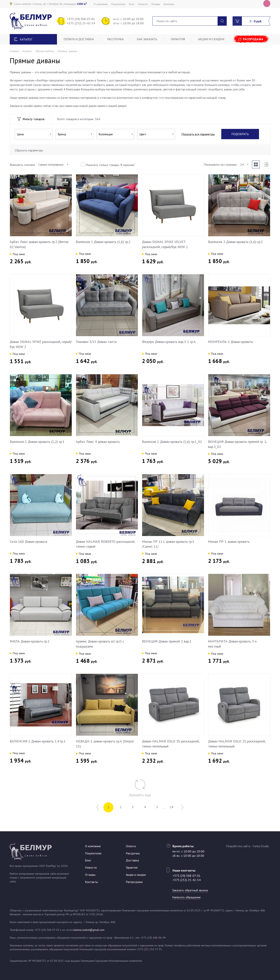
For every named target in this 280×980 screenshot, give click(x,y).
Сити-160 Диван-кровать (28, 542)
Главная (14, 51)
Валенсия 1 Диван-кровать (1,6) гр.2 (103, 242)
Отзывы (156, 4)
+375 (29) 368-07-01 (81, 19)
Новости (143, 4)
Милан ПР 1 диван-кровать (229, 542)
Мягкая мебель (45, 51)
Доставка (132, 860)
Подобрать (240, 134)
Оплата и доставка (79, 39)
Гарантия (178, 39)
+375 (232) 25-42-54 (81, 23)
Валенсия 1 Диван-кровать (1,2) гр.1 (37, 442)
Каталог (27, 51)
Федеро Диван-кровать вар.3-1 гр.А (169, 342)
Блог (132, 4)
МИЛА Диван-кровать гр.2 (30, 641)
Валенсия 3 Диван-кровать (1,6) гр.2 (235, 242)
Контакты (169, 4)
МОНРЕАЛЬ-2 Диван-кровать (231, 342)
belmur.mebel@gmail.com (89, 930)
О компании (101, 4)
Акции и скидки (212, 39)
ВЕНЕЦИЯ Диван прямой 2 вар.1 (167, 641)
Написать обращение (187, 897)
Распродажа (253, 39)
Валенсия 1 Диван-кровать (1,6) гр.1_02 (172, 442)
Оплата (131, 846)
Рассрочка (116, 39)
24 (172, 807)
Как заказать (147, 39)
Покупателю (118, 4)
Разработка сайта (238, 846)
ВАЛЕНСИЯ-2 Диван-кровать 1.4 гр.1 (38, 741)
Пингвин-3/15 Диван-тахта (96, 342)
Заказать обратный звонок (190, 890)
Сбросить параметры (29, 150)
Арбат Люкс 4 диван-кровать (98, 442)
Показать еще (140, 795)
